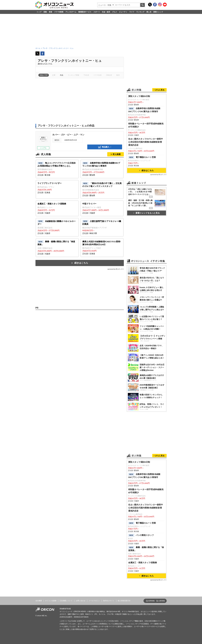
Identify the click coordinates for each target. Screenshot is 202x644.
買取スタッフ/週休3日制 (139, 96)
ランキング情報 (73, 75)
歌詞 (118, 75)
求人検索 (117, 154)
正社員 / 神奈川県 (102, 227)
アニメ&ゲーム (71, 12)
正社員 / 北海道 (57, 188)
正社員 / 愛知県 (102, 169)
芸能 (45, 12)
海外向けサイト (109, 601)
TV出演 (86, 75)
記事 (54, 75)
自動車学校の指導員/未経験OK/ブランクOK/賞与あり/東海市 (144, 110)
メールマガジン (94, 601)
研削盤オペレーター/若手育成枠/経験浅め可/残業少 (146, 125)
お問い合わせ (81, 601)
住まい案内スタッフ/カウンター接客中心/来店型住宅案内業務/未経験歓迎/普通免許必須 (146, 142)
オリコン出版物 (51, 601)
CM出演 (109, 75)
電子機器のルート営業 (142, 157)
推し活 (149, 12)
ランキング (140, 12)
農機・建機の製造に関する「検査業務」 (146, 549)
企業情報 (162, 601)
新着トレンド (158, 12)
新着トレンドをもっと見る (147, 213)
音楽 (50, 12)
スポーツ (97, 12)
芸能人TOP (44, 75)
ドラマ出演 (97, 75)
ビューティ (123, 12)
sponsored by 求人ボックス (116, 269)
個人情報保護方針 (124, 601)
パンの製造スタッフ (141, 535)
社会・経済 (106, 12)
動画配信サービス (85, 12)
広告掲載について (66, 601)
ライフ (132, 12)
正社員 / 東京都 (57, 169)
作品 (62, 75)
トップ (39, 12)
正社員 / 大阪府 (57, 208)
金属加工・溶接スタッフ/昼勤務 (143, 563)
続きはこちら (81, 263)
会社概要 (39, 601)
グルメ (115, 12)
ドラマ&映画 (59, 12)
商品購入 (105, 147)
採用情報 (151, 601)
